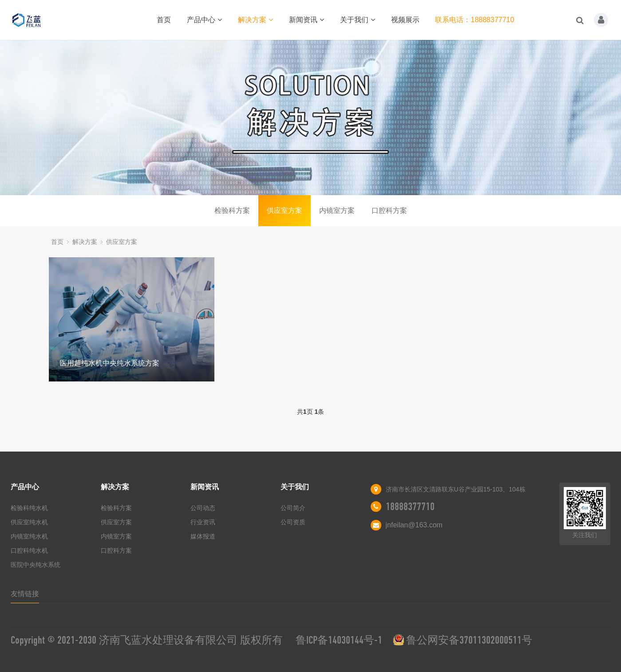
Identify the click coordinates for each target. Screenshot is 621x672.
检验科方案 (232, 210)
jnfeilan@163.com (414, 525)
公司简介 (293, 508)
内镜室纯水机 (29, 536)
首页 (164, 20)
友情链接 (25, 594)
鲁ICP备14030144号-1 (339, 640)
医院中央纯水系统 (36, 565)
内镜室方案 (337, 210)
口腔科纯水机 (29, 550)
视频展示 (405, 20)
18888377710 (410, 507)
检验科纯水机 (29, 508)
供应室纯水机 (29, 522)
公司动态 (203, 508)
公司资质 (293, 522)
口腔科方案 (389, 210)
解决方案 (255, 20)
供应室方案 (285, 210)
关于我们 (358, 20)
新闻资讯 (307, 20)
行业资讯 (203, 522)
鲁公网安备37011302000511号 (469, 640)
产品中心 (204, 20)
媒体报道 (203, 536)
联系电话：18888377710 (475, 20)
